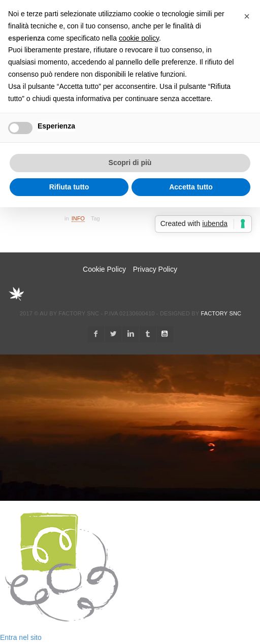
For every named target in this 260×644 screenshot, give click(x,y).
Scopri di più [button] (130, 163)
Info (78, 218)
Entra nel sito (21, 637)
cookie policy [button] (139, 38)
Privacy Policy (155, 269)
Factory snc (221, 313)
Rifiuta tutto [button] (69, 187)
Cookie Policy (104, 269)
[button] (247, 16)
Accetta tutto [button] (191, 187)
